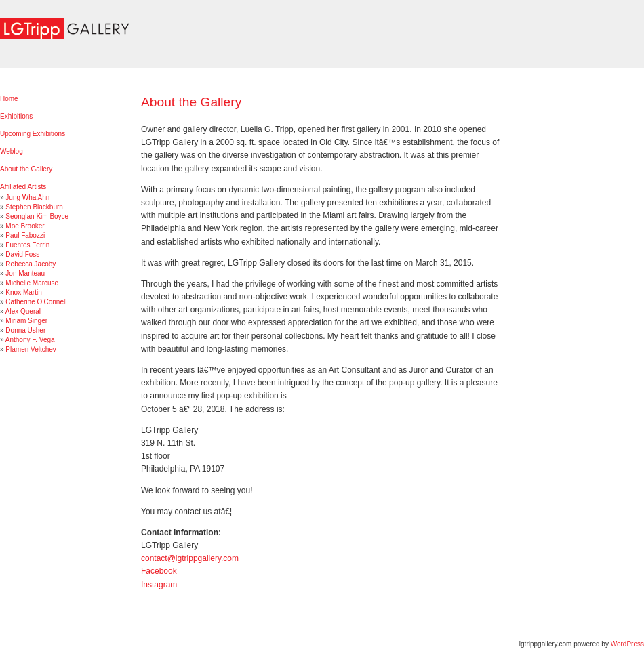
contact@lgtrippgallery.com (190, 558)
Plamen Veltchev (31, 349)
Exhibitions (16, 116)
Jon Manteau (25, 273)
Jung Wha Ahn (27, 197)
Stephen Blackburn (34, 207)
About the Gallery (26, 169)
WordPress (627, 644)
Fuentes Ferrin (27, 245)
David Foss (22, 254)
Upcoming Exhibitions (33, 134)
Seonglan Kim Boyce (37, 216)
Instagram (159, 585)
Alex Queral (23, 311)
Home (9, 99)
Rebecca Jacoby (31, 264)
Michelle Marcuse (32, 283)
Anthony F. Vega (30, 340)
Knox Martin (23, 292)
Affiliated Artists (23, 187)
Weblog (12, 151)
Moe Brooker (25, 226)
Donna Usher (25, 330)
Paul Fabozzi (25, 235)
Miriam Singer (26, 321)
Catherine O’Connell (36, 302)
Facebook (159, 571)
